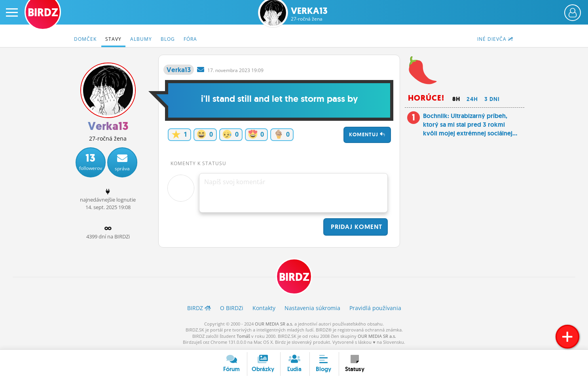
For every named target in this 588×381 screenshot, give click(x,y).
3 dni (492, 99)
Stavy (113, 39)
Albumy (141, 39)
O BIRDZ (232, 308)
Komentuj (367, 134)
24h (472, 99)
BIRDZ (294, 277)
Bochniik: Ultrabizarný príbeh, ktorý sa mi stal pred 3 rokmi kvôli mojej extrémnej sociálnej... (470, 125)
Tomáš (243, 336)
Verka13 (309, 14)
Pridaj (356, 227)
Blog (168, 39)
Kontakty (264, 308)
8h (456, 99)
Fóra (190, 39)
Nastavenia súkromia (312, 308)
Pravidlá (375, 308)
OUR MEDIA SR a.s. (274, 324)
